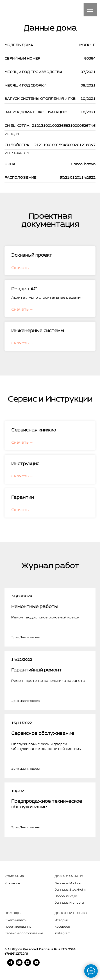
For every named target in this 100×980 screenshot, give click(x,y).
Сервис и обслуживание (24, 933)
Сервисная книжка (34, 430)
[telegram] (8, 962)
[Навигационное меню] (90, 10)
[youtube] (34, 962)
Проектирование (18, 927)
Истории (61, 920)
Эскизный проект (32, 256)
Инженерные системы (38, 331)
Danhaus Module (68, 884)
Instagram (62, 933)
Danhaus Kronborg (69, 903)
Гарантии (23, 498)
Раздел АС (24, 289)
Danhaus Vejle (66, 896)
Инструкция (25, 464)
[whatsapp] (16, 962)
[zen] (25, 962)
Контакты (12, 884)
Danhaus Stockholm (70, 890)
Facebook (62, 927)
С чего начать (16, 920)
